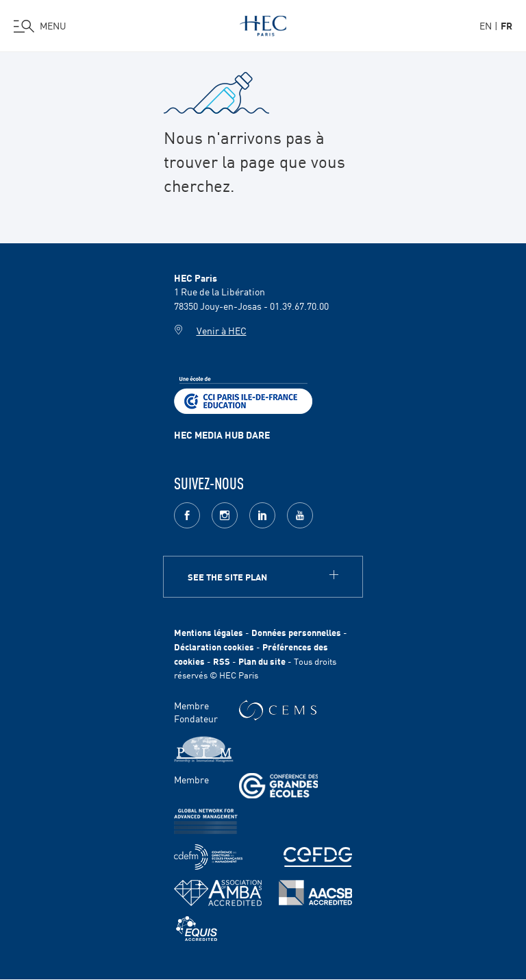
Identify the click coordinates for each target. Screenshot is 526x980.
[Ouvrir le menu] (40, 26)
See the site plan (227, 577)
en (486, 25)
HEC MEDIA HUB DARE (222, 434)
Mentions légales (209, 632)
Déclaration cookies (214, 647)
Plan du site (262, 661)
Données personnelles (296, 632)
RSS (222, 661)
